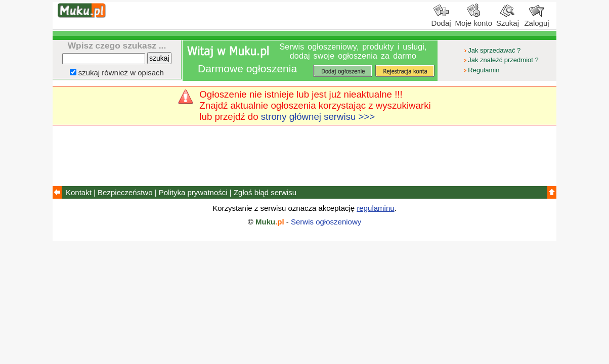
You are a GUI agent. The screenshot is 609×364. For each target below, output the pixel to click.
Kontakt (79, 192)
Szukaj (508, 19)
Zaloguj (536, 19)
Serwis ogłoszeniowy (326, 222)
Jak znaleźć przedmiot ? (501, 60)
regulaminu (375, 208)
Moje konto (474, 19)
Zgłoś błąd (265, 192)
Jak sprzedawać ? (492, 50)
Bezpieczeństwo (125, 192)
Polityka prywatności (193, 192)
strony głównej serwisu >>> (318, 117)
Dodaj (441, 19)
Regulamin (481, 70)
